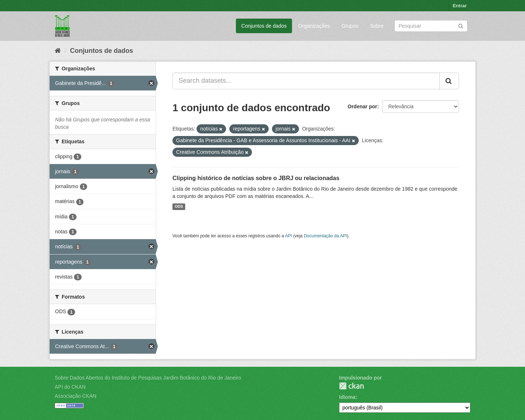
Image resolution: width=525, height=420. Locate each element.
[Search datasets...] (306, 81)
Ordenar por (363, 106)
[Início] (58, 51)
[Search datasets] (431, 26)
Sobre (377, 26)
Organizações (314, 26)
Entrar (460, 6)
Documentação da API (325, 236)
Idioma (347, 397)
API (289, 236)
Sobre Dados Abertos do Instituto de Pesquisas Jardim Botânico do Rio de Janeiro (148, 378)
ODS (179, 207)
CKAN (351, 386)
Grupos (350, 26)
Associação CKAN (75, 396)
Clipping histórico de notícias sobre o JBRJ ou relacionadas (256, 178)
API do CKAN (70, 387)
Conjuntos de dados (264, 26)
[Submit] (461, 25)
